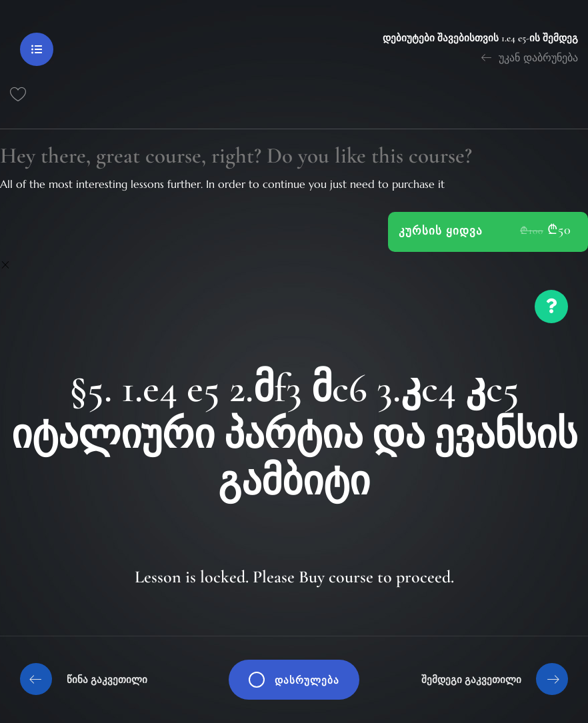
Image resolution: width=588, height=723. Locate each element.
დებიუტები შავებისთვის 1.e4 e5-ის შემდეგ (480, 38)
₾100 (532, 231)
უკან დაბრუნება (530, 57)
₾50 (559, 230)
